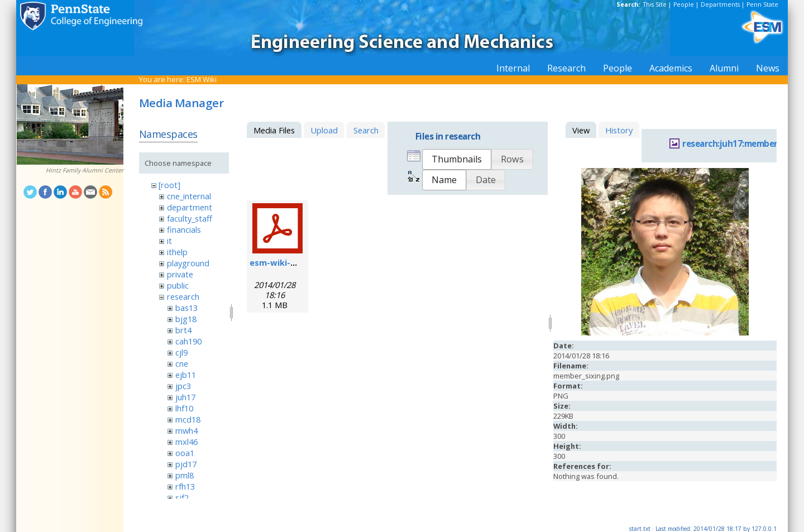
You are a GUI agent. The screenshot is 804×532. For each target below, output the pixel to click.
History (619, 130)
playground (188, 263)
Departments (720, 4)
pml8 (185, 475)
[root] (169, 185)
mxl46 (186, 442)
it (169, 241)
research (183, 296)
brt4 (183, 330)
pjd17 (186, 464)
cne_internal (189, 196)
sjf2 (182, 497)
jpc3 (183, 386)
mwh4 (186, 430)
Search (366, 130)
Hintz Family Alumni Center (85, 170)
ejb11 (186, 375)
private (180, 274)
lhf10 (184, 408)
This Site (655, 4)
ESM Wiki (202, 79)
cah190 (188, 341)
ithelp (177, 252)
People (684, 4)
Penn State (762, 4)
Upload (324, 130)
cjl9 (181, 352)
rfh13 (185, 486)
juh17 (185, 397)
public (178, 285)
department (190, 207)
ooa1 (185, 453)
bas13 (186, 308)
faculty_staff (190, 218)
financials (184, 229)
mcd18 (188, 419)
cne (182, 363)
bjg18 (186, 319)
